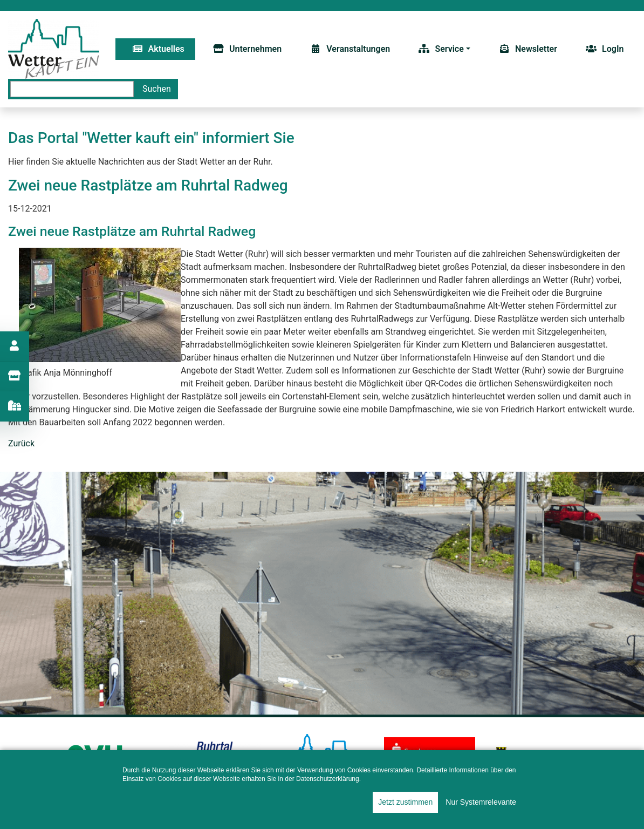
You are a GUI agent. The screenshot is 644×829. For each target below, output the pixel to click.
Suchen (157, 89)
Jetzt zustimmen (405, 802)
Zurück (21, 443)
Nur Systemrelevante (481, 802)
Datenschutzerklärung (328, 779)
